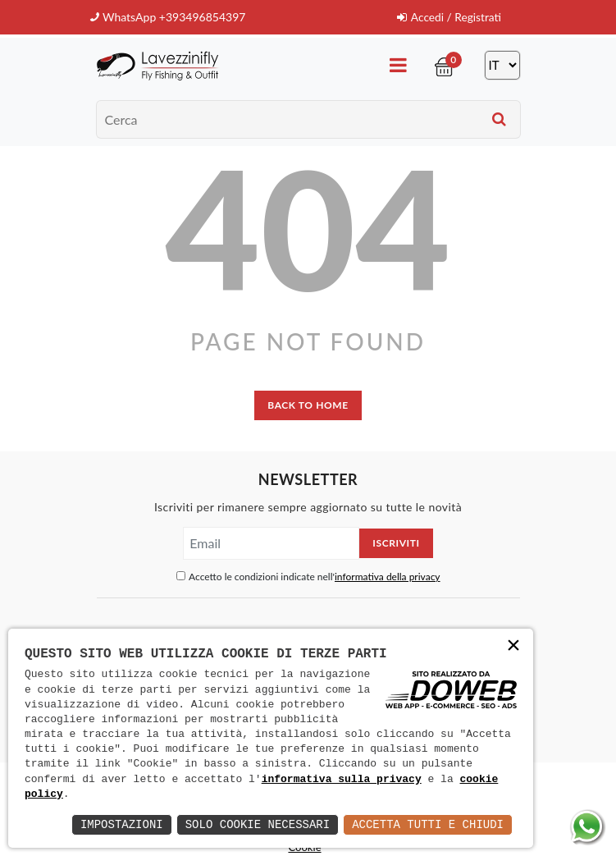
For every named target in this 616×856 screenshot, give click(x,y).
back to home (308, 404)
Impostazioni (122, 824)
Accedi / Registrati (448, 17)
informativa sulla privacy (342, 780)
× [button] (513, 647)
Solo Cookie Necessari (258, 824)
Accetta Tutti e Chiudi (428, 824)
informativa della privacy (388, 577)
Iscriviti (396, 543)
